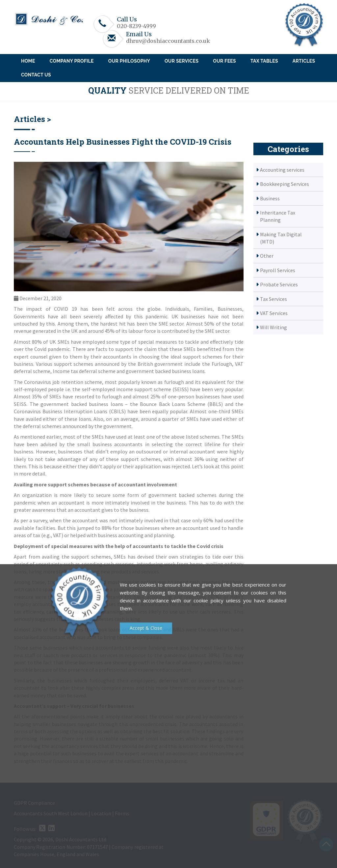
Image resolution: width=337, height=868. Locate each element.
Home (28, 61)
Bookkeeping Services (285, 184)
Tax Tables (264, 61)
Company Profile (72, 61)
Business (270, 198)
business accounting (121, 535)
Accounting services (282, 170)
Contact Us (36, 75)
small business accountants (110, 444)
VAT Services (274, 313)
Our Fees (224, 61)
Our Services (181, 61)
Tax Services (273, 299)
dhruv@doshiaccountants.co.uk (168, 41)
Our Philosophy (129, 61)
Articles (304, 61)
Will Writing (273, 327)
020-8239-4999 (136, 26)
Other (267, 256)
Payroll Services (278, 270)
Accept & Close (146, 628)
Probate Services (279, 284)
